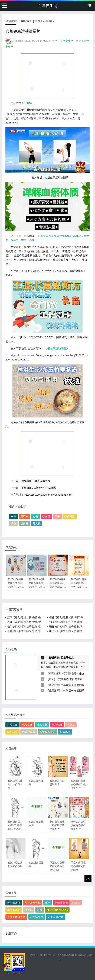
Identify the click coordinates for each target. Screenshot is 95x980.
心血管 (46, 516)
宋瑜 (40, 910)
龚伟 (48, 903)
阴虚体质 (42, 725)
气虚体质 (27, 725)
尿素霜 (76, 903)
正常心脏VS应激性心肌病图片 (39, 488)
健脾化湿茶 (29, 732)
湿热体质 (12, 732)
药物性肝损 (61, 903)
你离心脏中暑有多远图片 (36, 481)
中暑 (13, 516)
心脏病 (48, 21)
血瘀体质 (12, 725)
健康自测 (54, 685)
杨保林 (24, 523)
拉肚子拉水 (67, 658)
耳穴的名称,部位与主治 (69, 679)
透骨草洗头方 (48, 732)
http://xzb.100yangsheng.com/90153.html (48, 495)
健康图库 (54, 690)
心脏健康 (70, 516)
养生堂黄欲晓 (55, 917)
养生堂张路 (37, 917)
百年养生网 (48, 6)
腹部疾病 (54, 658)
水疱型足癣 (14, 910)
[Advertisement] (47, 76)
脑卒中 (24, 516)
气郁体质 (57, 725)
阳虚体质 (65, 732)
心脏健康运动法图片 (57, 348)
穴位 (51, 679)
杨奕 (51, 673)
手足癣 (29, 910)
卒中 (57, 516)
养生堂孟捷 (14, 903)
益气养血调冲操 (16, 917)
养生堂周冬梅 (33, 903)
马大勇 (37, 523)
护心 (13, 523)
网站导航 (27, 21)
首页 (37, 21)
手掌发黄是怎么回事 (73, 685)
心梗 (35, 516)
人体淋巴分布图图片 (73, 690)
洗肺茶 (71, 725)
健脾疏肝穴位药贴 (57, 910)
